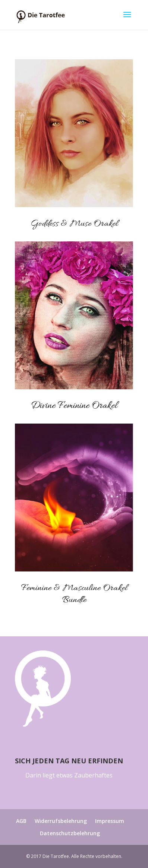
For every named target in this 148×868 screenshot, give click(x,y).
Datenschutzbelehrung (70, 833)
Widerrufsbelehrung (61, 821)
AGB (21, 821)
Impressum (110, 821)
